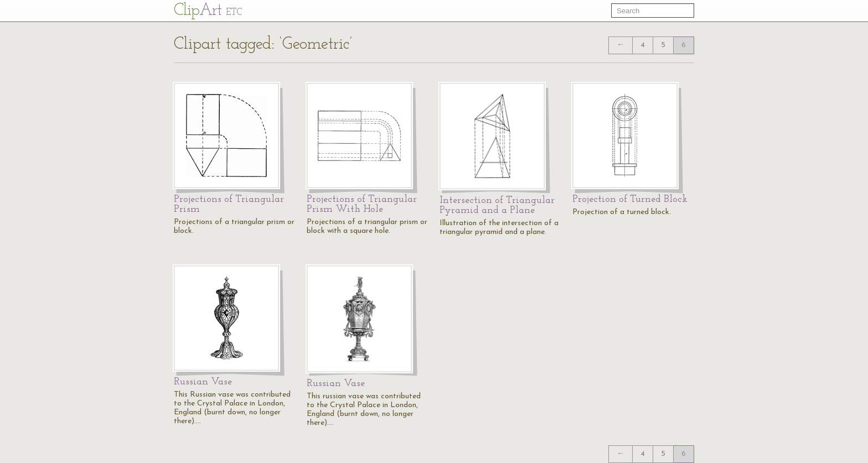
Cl (208, 11)
